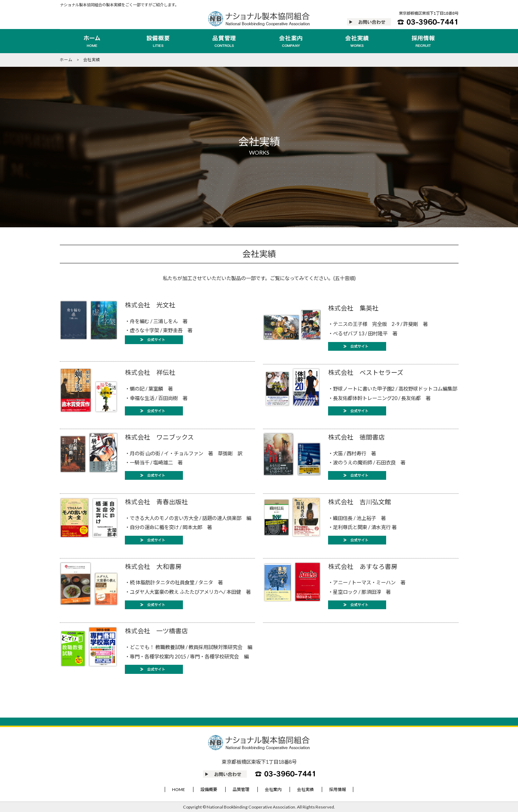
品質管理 (241, 789)
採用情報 (338, 789)
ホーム (66, 60)
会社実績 (305, 789)
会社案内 (273, 789)
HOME (179, 789)
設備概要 (209, 789)
